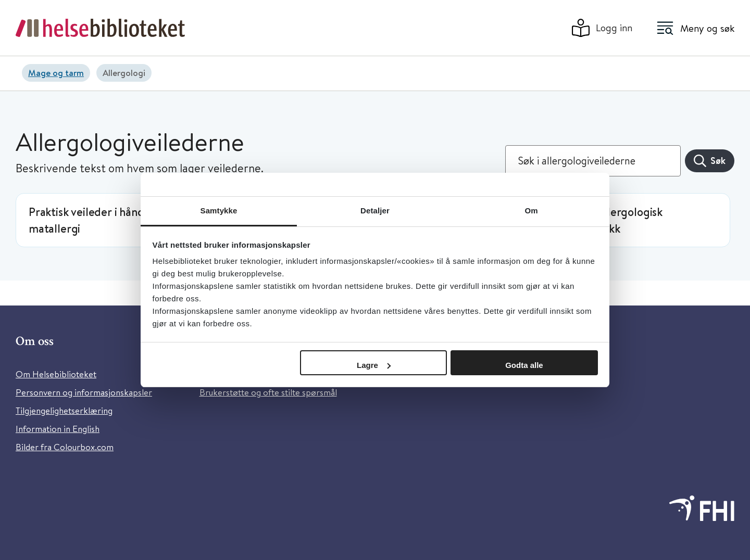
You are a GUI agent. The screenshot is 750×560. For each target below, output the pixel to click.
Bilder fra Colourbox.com (65, 447)
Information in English (58, 429)
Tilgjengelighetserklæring (64, 410)
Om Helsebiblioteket (56, 374)
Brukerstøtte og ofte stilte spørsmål (268, 392)
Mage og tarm (56, 73)
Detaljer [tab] (375, 211)
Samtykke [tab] (219, 211)
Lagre (374, 365)
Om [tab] (531, 211)
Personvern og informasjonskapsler (84, 392)
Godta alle (524, 365)
